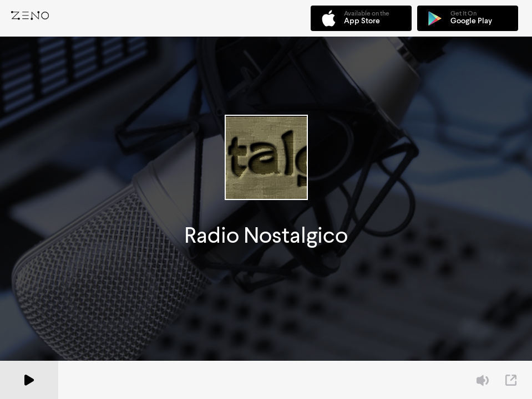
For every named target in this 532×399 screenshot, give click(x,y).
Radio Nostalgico (266, 235)
